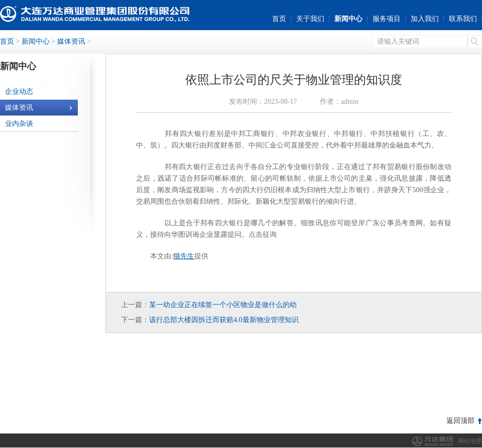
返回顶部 (460, 421)
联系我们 (463, 19)
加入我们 (425, 19)
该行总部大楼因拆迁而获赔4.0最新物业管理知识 (224, 320)
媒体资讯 (71, 41)
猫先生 (184, 256)
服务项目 (387, 19)
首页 (279, 19)
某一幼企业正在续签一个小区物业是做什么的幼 (223, 305)
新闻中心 (348, 19)
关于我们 (310, 19)
